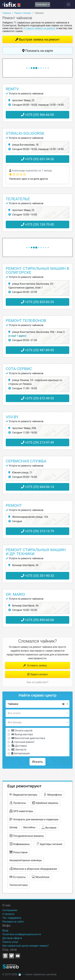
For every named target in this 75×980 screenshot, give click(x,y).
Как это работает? (37, 682)
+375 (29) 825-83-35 (37, 302)
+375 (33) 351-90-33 (37, 576)
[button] (37, 704)
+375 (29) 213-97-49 (37, 442)
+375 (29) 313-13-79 (37, 531)
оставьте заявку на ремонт (39, 28)
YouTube (18, 956)
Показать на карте (38, 51)
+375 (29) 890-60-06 (37, 620)
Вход (5, 930)
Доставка (19, 746)
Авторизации (21, 753)
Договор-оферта (12, 938)
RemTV (12, 89)
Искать (38, 762)
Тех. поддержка (12, 918)
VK (5, 956)
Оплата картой (22, 731)
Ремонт (14, 505)
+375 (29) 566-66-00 (37, 115)
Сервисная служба (26, 461)
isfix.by (11, 4)
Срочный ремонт (23, 742)
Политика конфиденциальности (22, 934)
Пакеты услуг (10, 942)
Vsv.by (12, 417)
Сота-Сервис (19, 369)
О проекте (8, 914)
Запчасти (19, 750)
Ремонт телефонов (26, 321)
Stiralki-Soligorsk (25, 133)
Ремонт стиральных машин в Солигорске (37, 270)
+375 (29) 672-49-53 (37, 398)
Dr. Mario (15, 594)
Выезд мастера (22, 734)
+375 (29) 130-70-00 (37, 224)
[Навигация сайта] (68, 4)
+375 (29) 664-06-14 (37, 487)
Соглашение (10, 910)
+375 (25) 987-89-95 (37, 350)
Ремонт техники (23, 13)
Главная (7, 13)
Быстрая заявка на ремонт (39, 39)
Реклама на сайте (13, 922)
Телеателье (18, 199)
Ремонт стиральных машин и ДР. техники (36, 552)
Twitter (11, 956)
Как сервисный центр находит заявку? (26, 946)
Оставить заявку (35, 665)
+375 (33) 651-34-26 (37, 159)
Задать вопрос (38, 674)
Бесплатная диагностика (28, 738)
